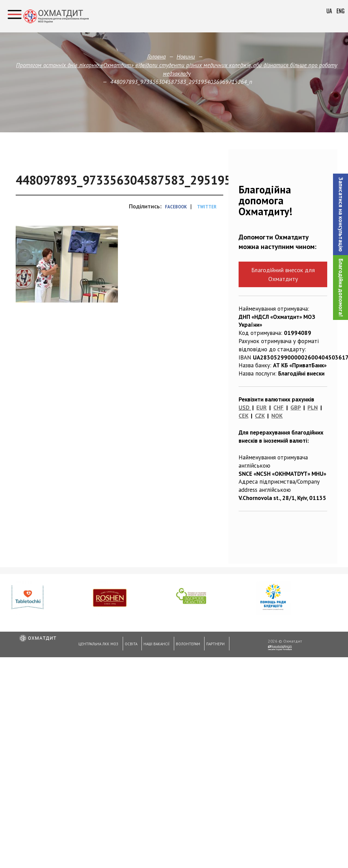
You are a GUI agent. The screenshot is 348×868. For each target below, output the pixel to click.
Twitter (207, 207)
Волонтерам (186, 645)
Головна (156, 57)
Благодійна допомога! (341, 288)
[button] (341, 214)
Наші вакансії (155, 645)
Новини (186, 57)
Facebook (176, 207)
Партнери (214, 645)
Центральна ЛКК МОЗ (98, 645)
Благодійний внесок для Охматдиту (283, 274)
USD (244, 408)
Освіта (130, 645)
